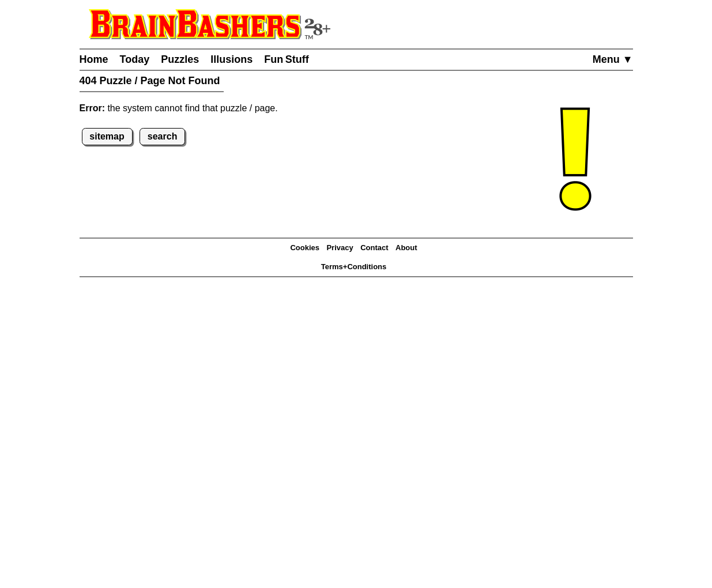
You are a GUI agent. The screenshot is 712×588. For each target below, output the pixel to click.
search (163, 136)
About (406, 248)
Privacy (340, 248)
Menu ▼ (613, 59)
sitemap (107, 136)
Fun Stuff (287, 59)
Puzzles (180, 59)
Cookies (305, 248)
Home (94, 59)
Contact (374, 248)
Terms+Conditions (354, 267)
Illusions (231, 59)
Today (135, 59)
